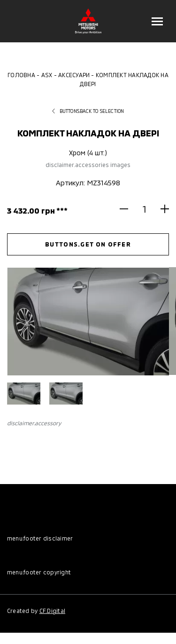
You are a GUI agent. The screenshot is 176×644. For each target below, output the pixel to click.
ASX (47, 75)
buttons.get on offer (88, 244)
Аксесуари (74, 75)
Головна (21, 75)
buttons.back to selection (88, 111)
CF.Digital (52, 611)
